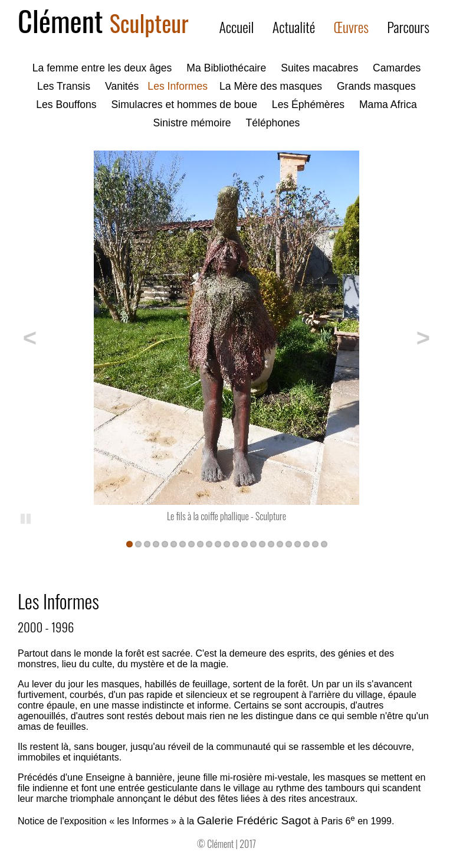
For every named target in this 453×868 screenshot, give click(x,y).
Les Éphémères (308, 105)
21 (306, 544)
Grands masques (376, 86)
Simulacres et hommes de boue (184, 105)
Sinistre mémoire (192, 123)
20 (298, 544)
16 (262, 544)
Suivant (418, 336)
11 (218, 544)
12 (227, 544)
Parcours (408, 27)
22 (315, 544)
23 (324, 544)
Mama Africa (388, 105)
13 (236, 544)
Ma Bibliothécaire (226, 68)
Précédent (35, 336)
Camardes (397, 68)
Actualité (294, 27)
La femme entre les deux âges (102, 68)
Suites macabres (319, 68)
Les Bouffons (66, 105)
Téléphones (273, 123)
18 (280, 544)
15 (253, 544)
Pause (27, 518)
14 (244, 544)
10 (209, 544)
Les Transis (64, 86)
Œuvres (351, 27)
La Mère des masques (271, 86)
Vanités (122, 86)
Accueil (236, 27)
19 (289, 544)
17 (271, 544)
